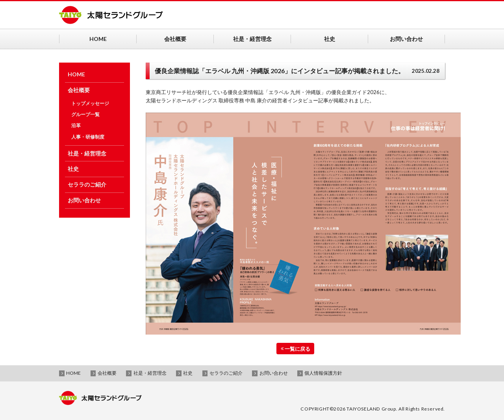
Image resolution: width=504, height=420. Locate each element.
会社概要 (79, 90)
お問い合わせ (84, 200)
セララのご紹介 (87, 184)
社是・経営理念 (87, 153)
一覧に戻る (296, 348)
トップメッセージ (90, 103)
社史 (73, 169)
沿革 (76, 125)
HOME (76, 74)
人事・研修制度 (88, 137)
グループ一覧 (85, 114)
